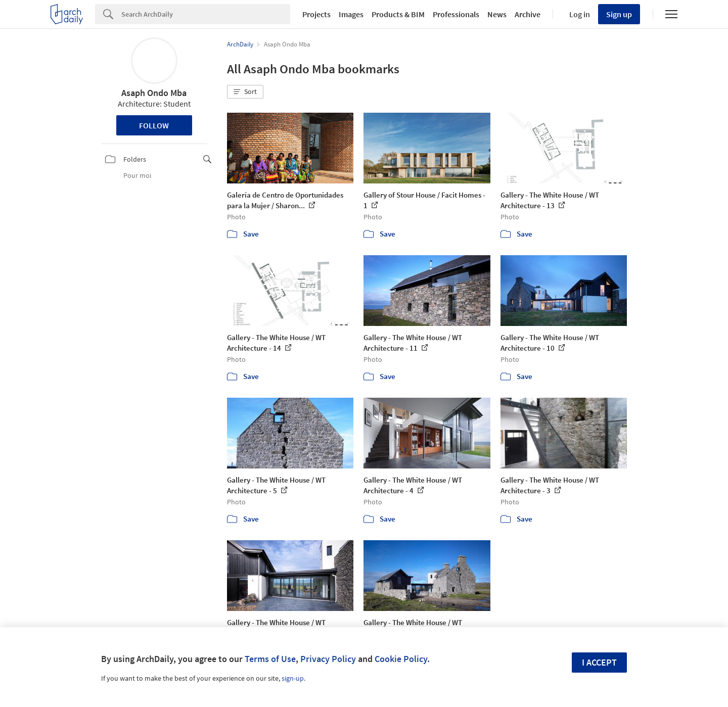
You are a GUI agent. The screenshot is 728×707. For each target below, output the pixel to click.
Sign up (619, 14)
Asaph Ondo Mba (154, 93)
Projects (316, 14)
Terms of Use (270, 659)
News (497, 14)
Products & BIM (398, 14)
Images (351, 14)
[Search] (206, 14)
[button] (245, 92)
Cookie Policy (401, 659)
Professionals (456, 14)
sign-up (293, 678)
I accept (599, 662)
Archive (528, 14)
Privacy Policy (328, 659)
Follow (154, 125)
